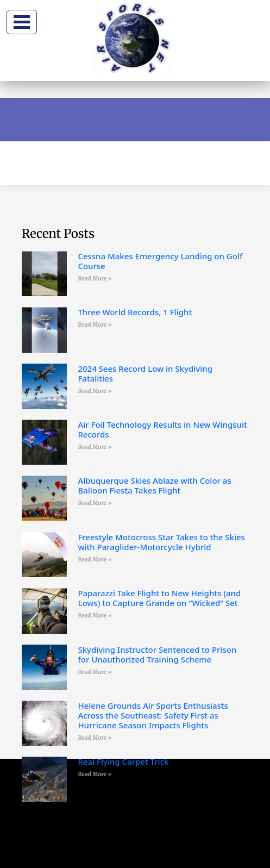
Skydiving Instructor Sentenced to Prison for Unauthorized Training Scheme (157, 654)
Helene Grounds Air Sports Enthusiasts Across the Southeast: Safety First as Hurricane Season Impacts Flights (153, 715)
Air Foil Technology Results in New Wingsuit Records (162, 429)
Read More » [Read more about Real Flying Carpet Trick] (95, 774)
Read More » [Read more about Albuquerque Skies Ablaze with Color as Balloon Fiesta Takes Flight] (95, 503)
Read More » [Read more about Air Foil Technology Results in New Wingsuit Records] (95, 447)
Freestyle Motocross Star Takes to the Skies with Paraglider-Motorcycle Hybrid (161, 542)
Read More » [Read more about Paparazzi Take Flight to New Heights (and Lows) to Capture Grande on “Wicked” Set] (95, 616)
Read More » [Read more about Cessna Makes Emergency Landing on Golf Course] (95, 279)
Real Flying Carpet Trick (123, 761)
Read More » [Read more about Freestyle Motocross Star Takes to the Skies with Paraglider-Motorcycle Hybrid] (95, 560)
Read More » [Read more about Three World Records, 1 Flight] (95, 325)
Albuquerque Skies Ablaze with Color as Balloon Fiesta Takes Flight (154, 485)
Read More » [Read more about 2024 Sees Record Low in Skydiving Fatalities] (95, 391)
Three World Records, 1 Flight (135, 312)
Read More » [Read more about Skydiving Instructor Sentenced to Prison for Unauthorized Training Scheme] (95, 672)
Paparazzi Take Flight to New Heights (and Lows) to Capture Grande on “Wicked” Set (159, 598)
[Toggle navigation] (22, 22)
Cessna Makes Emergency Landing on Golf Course (160, 261)
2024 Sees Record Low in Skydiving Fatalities (145, 373)
